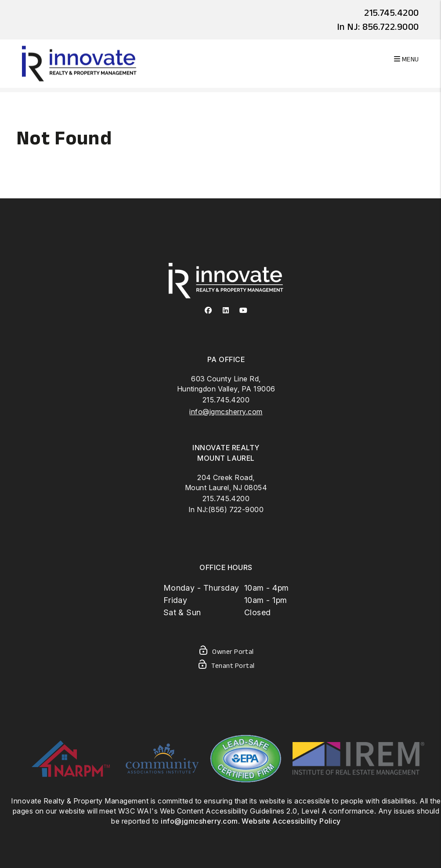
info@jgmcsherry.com (226, 412)
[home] (79, 63)
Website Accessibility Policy (291, 821)
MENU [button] (407, 59)
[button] (208, 310)
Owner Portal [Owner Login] (226, 652)
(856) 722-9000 (236, 509)
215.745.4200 (392, 12)
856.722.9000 (391, 26)
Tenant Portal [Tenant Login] (226, 666)
